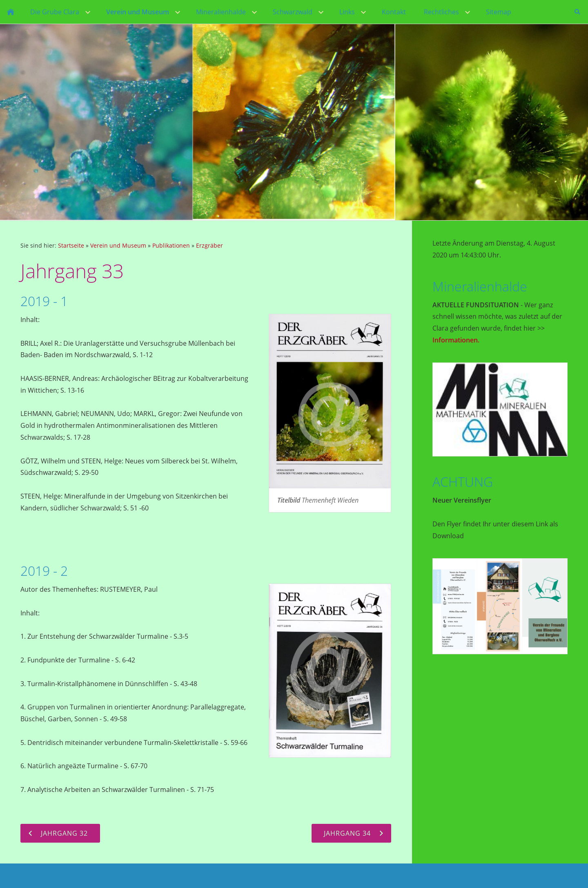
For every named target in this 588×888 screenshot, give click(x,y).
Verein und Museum (118, 245)
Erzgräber (209, 245)
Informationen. (456, 340)
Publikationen (171, 245)
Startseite (71, 245)
